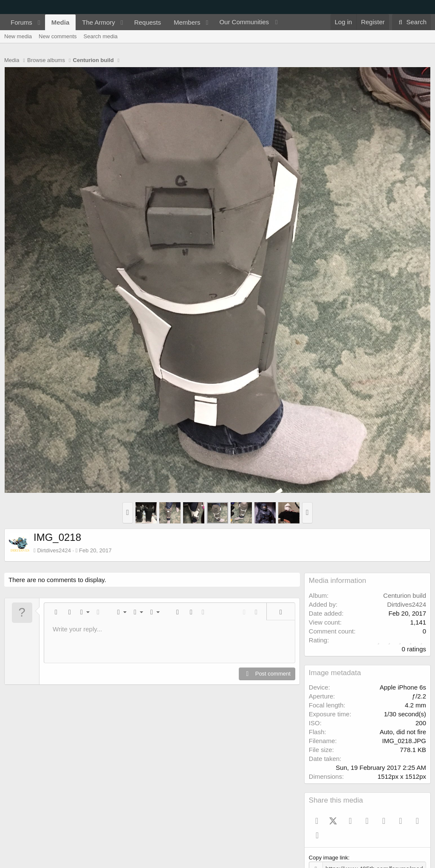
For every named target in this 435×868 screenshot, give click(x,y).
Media (61, 22)
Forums (21, 22)
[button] (39, 22)
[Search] (411, 22)
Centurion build (405, 595)
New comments (58, 36)
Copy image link (329, 858)
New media (18, 36)
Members (187, 22)
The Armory (99, 22)
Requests (148, 22)
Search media (101, 36)
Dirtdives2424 (54, 550)
